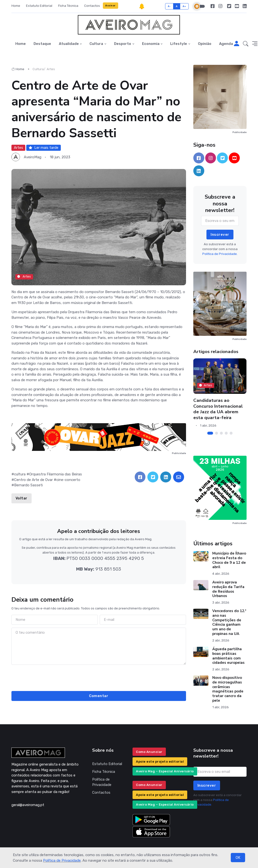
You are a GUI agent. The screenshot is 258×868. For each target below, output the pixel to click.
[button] (246, 44)
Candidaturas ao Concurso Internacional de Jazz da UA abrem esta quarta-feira (218, 409)
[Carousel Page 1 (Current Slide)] (210, 433)
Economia (151, 44)
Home (16, 6)
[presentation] (99, 677)
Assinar (110, 5)
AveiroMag (33, 157)
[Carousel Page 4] (226, 433)
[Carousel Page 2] (216, 433)
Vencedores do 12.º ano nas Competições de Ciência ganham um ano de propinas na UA (229, 622)
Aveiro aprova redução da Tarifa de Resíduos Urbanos (228, 589)
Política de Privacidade (62, 860)
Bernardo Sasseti (28, 485)
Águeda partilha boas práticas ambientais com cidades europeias (228, 656)
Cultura (96, 44)
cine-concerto (68, 480)
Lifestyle (179, 44)
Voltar (22, 498)
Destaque (42, 44)
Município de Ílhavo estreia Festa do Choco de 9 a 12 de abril (229, 560)
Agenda (226, 44)
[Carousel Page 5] (231, 433)
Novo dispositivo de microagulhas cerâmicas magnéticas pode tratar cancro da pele (228, 689)
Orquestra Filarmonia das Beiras (56, 474)
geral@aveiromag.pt (28, 805)
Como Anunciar (149, 752)
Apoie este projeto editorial (160, 762)
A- (169, 6)
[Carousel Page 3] (221, 433)
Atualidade (69, 44)
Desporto (123, 44)
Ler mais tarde (44, 148)
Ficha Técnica (68, 6)
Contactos (92, 6)
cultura (20, 474)
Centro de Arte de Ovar (33, 480)
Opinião (205, 44)
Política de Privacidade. (220, 254)
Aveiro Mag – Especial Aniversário (165, 771)
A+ (184, 6)
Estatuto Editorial (39, 6)
